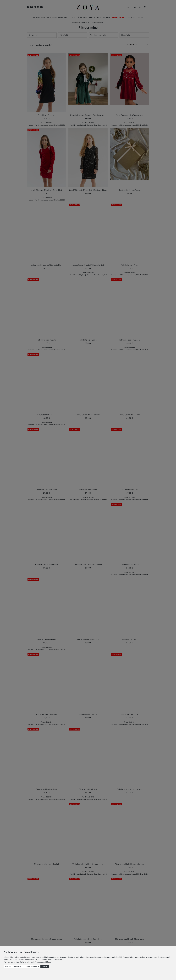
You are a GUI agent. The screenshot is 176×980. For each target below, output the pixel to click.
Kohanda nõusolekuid (32, 967)
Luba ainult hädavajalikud (13, 967)
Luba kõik (45, 967)
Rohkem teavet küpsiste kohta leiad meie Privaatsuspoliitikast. (27, 962)
